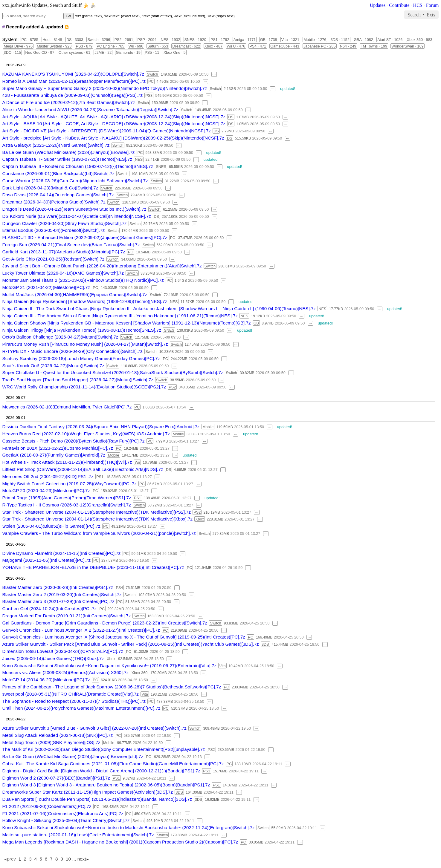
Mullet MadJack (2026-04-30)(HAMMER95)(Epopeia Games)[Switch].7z (75, 294)
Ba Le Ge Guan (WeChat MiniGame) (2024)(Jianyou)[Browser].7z (69, 152)
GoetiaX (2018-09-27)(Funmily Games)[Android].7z (54, 455)
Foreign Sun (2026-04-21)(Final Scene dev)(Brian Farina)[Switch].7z (71, 245)
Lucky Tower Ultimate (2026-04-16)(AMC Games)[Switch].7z (63, 273)
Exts (431, 14)
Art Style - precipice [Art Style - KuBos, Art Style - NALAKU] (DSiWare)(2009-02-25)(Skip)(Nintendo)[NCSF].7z (113, 138)
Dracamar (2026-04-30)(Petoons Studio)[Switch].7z (54, 202)
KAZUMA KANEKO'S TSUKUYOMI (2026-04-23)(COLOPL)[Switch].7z (73, 74)
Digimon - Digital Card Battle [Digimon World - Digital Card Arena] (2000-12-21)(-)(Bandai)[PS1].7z (101, 771)
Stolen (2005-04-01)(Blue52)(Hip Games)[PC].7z (51, 526)
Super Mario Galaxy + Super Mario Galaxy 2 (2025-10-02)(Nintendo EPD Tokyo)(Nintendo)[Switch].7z (105, 88)
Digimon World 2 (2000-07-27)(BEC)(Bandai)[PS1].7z (56, 778)
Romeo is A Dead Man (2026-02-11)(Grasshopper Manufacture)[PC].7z (74, 81)
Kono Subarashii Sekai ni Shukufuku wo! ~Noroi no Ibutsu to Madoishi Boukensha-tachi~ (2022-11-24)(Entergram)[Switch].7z (129, 828)
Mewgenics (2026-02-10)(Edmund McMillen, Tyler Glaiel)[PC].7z (67, 407)
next (82, 859)
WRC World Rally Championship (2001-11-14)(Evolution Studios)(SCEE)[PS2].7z (84, 387)
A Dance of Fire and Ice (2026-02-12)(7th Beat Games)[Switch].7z (69, 102)
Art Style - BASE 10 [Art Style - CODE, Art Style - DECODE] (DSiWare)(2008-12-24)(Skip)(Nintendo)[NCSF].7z (114, 124)
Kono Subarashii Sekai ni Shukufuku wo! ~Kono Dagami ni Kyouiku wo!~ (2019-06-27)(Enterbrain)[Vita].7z (109, 666)
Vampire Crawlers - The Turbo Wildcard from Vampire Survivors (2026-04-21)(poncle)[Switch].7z (99, 533)
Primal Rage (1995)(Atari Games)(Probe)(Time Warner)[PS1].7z (67, 498)
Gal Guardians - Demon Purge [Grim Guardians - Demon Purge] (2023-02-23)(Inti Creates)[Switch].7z (105, 623)
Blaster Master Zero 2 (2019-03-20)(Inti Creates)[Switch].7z (62, 594)
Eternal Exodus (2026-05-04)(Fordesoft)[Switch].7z (54, 230)
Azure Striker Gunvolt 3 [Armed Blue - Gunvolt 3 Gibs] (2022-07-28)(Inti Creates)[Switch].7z (94, 728)
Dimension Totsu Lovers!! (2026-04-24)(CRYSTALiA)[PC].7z (63, 651)
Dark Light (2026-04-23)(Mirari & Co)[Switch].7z (50, 188)
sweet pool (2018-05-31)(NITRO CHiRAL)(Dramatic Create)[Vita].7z (71, 694)
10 (68, 859)
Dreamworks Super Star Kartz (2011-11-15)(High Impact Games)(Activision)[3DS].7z (88, 792)
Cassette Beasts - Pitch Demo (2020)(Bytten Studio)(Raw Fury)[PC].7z (74, 441)
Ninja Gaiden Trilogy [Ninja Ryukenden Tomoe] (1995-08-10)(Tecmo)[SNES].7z (82, 330)
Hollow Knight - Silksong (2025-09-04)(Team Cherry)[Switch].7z (66, 820)
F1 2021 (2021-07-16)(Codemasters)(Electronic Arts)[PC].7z (63, 813)
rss (67, 27)
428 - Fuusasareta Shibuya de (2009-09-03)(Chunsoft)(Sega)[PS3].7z (73, 95)
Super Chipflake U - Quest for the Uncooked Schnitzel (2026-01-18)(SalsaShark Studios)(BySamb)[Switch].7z (113, 372)
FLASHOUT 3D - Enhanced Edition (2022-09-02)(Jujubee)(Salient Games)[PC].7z (85, 237)
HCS (418, 5)
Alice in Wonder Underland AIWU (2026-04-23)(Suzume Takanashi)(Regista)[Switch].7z (90, 110)
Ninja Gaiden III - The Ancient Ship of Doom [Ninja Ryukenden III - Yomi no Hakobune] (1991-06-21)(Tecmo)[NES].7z (120, 316)
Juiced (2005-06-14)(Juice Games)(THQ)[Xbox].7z (53, 658)
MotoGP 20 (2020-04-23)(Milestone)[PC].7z (46, 490)
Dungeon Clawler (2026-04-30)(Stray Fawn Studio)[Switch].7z (65, 223)
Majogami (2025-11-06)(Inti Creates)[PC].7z (46, 560)
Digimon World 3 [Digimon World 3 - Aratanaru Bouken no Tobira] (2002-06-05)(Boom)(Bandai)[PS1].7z (106, 785)
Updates (378, 5)
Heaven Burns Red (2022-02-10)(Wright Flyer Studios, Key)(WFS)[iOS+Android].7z (86, 434)
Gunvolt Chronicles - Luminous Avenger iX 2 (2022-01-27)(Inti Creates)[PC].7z (81, 630)
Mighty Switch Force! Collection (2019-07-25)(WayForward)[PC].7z (70, 484)
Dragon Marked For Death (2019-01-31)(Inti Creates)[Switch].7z (67, 616)
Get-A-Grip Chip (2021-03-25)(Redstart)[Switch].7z (54, 259)
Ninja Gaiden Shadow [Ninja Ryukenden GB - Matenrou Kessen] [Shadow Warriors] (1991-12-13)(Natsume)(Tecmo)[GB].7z (127, 323)
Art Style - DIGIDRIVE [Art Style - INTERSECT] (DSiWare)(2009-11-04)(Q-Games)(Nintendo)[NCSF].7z (107, 131)
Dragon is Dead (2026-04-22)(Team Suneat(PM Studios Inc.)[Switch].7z (74, 209)
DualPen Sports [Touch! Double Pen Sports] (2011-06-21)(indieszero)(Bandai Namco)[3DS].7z (97, 799)
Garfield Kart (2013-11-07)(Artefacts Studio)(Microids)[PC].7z (64, 252)
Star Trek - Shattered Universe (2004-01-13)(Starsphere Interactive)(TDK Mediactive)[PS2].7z (97, 512)
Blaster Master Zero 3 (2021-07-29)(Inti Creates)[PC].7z (59, 601)
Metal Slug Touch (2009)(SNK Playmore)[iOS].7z (51, 742)
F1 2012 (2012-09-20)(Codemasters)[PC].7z (47, 806)
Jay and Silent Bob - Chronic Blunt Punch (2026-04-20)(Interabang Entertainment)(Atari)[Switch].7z (102, 266)
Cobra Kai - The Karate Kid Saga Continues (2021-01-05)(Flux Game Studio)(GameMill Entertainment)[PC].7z (113, 764)
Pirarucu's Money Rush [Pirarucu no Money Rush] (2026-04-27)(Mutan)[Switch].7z (85, 344)
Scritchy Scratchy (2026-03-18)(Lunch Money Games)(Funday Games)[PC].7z (81, 358)
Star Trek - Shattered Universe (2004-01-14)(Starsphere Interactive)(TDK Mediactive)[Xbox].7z (97, 519)
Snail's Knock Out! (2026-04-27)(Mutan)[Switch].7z (53, 366)
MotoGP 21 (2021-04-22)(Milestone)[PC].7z (46, 287)
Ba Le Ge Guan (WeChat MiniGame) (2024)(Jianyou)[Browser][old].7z (73, 756)
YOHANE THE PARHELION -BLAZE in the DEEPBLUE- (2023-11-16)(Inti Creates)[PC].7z (93, 567)
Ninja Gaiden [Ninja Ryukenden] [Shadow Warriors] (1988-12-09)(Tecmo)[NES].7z (85, 301)
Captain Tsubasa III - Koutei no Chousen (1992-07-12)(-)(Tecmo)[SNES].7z (78, 166)
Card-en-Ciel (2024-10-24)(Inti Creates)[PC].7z (50, 608)
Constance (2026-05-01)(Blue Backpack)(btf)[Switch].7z (59, 173)
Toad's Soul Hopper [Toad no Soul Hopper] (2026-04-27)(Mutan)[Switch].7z (78, 380)
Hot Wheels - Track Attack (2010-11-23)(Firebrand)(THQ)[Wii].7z (67, 462)
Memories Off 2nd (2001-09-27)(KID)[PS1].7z (48, 476)
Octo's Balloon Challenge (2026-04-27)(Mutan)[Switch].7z (60, 337)
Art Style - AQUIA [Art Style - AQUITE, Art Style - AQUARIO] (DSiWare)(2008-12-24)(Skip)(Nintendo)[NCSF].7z (114, 117)
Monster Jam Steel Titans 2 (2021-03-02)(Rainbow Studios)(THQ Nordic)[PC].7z (83, 280)
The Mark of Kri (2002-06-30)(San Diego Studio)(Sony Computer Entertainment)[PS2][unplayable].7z (104, 749)
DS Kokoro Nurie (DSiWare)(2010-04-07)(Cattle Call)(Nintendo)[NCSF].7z (77, 216)
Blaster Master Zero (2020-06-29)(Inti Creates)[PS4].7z (58, 587)
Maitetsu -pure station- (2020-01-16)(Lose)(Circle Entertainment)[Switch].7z (78, 835)
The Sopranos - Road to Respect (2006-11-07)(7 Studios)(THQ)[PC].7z (74, 701)
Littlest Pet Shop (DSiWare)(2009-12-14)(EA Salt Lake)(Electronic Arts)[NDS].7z (83, 469)
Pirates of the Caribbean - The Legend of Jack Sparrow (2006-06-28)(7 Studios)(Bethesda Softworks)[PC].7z (112, 687)
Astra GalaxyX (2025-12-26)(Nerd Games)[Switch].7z (56, 145)
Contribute (399, 5)
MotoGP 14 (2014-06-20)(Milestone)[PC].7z (46, 680)
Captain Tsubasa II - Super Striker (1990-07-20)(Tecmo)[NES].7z (67, 159)
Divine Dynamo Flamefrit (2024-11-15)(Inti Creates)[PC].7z (62, 553)
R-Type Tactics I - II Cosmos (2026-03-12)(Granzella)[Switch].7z (67, 505)
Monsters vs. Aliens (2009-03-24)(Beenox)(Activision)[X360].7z (66, 672)
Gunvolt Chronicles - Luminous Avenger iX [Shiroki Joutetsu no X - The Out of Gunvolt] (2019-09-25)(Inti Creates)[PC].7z (124, 637)
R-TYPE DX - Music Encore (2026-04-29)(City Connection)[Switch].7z (73, 351)
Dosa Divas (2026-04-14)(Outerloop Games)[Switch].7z (58, 195)
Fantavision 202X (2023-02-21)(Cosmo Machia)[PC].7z (58, 448)
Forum (432, 5)
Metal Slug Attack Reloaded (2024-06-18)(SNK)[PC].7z (58, 735)
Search (414, 14)
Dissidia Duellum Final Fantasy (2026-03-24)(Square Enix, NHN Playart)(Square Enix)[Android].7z (101, 427)
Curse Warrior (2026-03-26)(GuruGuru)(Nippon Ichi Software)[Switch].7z (75, 181)
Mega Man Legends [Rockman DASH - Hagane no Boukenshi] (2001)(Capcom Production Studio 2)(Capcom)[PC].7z (120, 842)
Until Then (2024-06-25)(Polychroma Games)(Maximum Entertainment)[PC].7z (81, 708)
